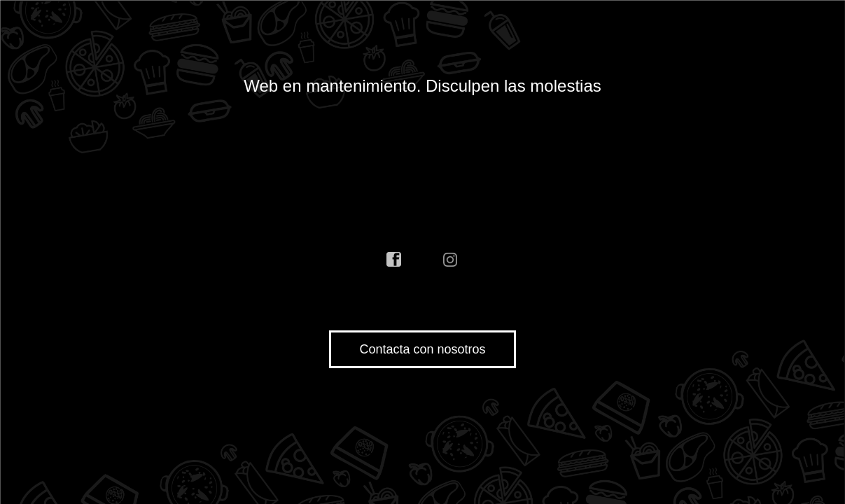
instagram (451, 260)
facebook (394, 260)
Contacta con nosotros (422, 349)
